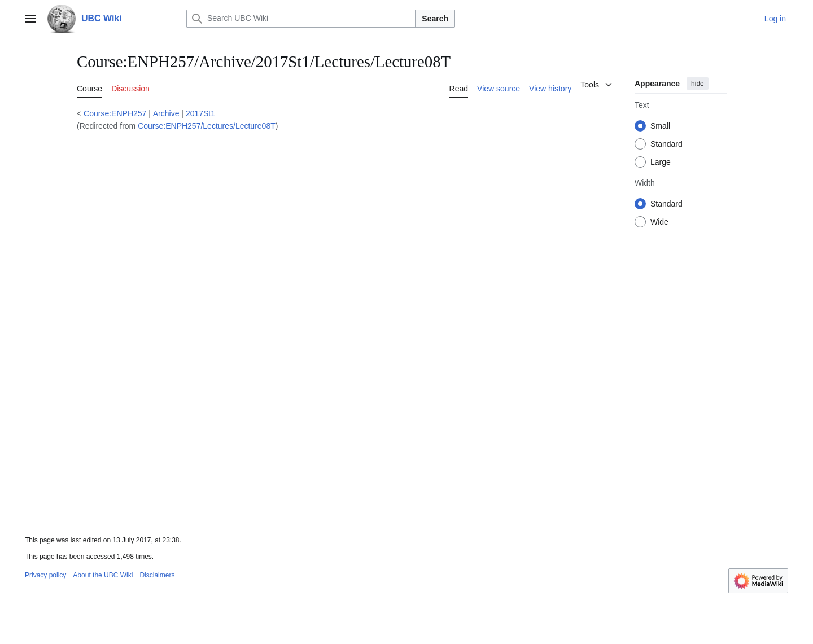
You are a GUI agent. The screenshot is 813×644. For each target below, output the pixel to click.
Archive (166, 113)
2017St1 (200, 113)
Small (660, 126)
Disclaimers (157, 575)
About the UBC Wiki (103, 575)
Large (661, 162)
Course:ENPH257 (115, 113)
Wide (659, 222)
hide (698, 84)
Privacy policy (45, 575)
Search (435, 19)
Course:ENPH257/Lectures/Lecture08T (207, 126)
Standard (666, 144)
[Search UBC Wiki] (301, 19)
